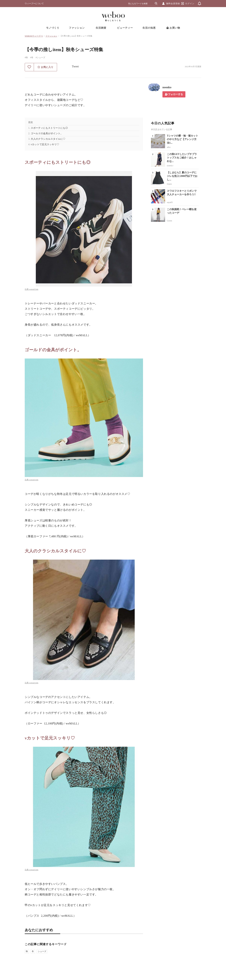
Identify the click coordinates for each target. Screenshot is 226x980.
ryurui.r (170, 166)
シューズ (42, 951)
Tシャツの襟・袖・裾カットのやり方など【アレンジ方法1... (182, 139)
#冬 (32, 57)
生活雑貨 (101, 28)
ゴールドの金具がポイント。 (47, 133)
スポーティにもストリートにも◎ (49, 128)
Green (169, 221)
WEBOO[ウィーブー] (34, 36)
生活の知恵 (149, 28)
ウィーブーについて (34, 4)
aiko (169, 147)
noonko (167, 87)
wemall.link (34, 289)
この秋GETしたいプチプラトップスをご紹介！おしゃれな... (182, 158)
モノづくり (53, 28)
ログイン (190, 4)
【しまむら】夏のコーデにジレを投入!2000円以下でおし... (182, 176)
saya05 (170, 202)
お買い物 (173, 28)
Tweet (75, 66)
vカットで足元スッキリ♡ (45, 144)
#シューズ (40, 57)
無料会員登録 (173, 4)
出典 (27, 289)
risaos (169, 184)
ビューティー (125, 28)
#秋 (26, 57)
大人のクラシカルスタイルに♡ (48, 139)
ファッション (77, 28)
